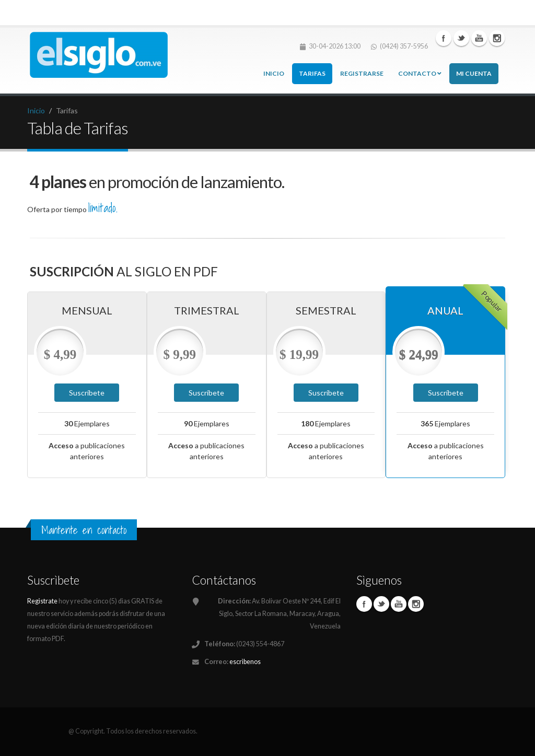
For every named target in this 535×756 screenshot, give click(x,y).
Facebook (444, 38)
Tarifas (312, 73)
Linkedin (479, 38)
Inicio (274, 73)
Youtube (399, 604)
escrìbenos (245, 662)
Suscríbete (87, 393)
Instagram (497, 38)
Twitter (461, 38)
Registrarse (362, 73)
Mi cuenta (474, 73)
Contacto (420, 73)
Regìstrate (42, 601)
